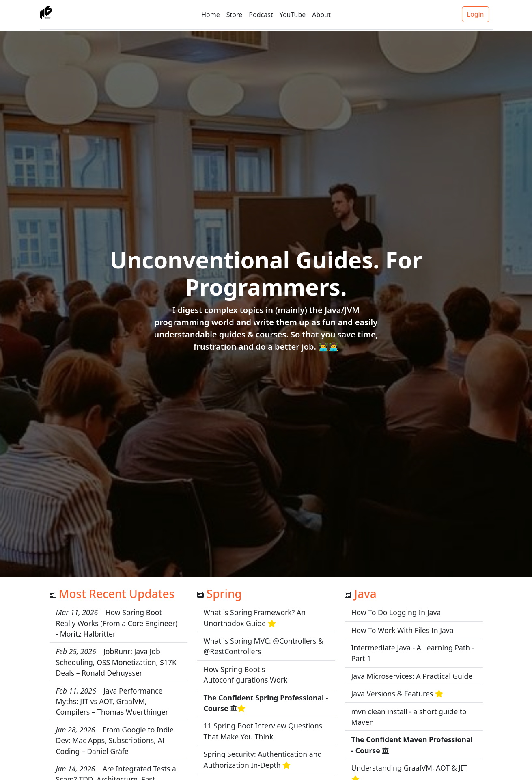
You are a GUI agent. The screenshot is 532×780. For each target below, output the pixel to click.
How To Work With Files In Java (403, 630)
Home (211, 15)
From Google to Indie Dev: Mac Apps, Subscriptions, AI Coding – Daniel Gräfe (115, 740)
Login (476, 14)
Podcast (261, 15)
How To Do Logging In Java (396, 612)
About (321, 15)
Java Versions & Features (392, 694)
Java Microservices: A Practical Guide (412, 676)
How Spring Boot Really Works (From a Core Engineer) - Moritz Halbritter (117, 623)
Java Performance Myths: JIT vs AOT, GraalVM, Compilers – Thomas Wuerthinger (112, 701)
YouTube (293, 15)
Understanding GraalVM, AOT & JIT (409, 768)
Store (235, 15)
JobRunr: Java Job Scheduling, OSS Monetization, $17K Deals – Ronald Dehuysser (116, 662)
